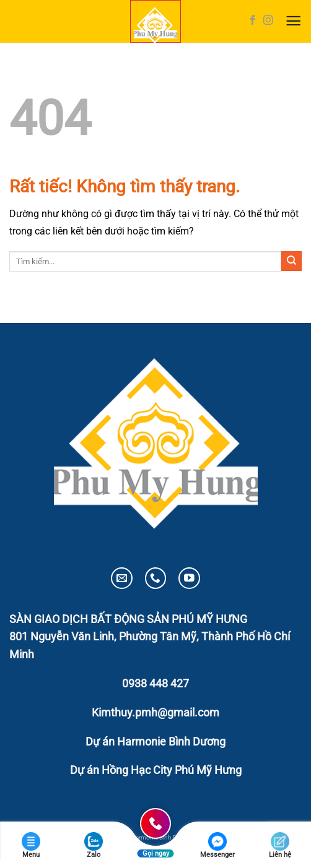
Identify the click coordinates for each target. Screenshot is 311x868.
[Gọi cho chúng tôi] (156, 578)
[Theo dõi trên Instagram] (268, 21)
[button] (293, 21)
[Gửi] (291, 261)
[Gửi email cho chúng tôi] (122, 578)
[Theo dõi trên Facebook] (253, 21)
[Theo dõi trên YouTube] (189, 578)
